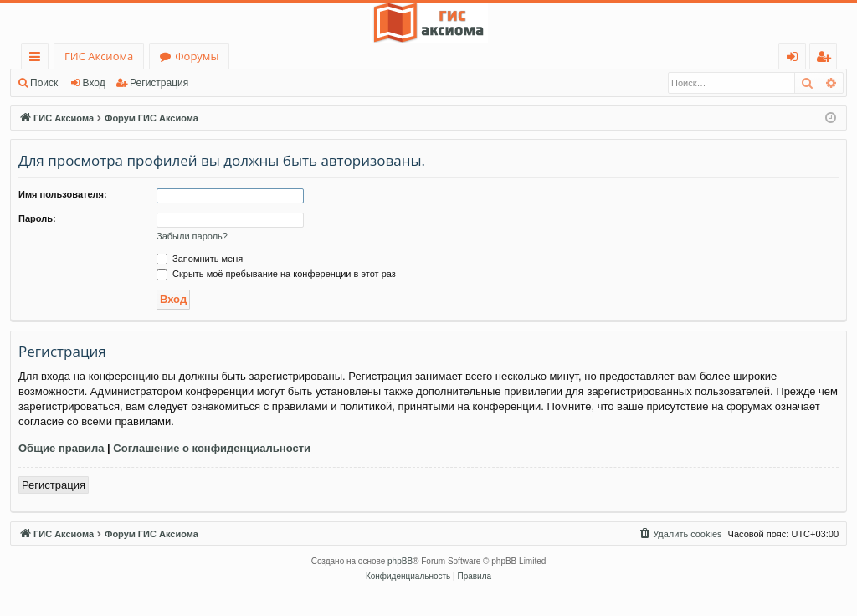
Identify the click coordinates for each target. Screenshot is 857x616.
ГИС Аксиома (99, 56)
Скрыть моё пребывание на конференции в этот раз (276, 274)
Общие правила (61, 448)
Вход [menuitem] (795, 59)
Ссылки (38, 59)
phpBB (400, 561)
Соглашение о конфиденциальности (212, 448)
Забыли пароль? (192, 236)
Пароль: (37, 218)
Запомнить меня (200, 259)
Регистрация (159, 83)
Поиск (44, 83)
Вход (94, 83)
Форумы (197, 56)
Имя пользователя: (63, 194)
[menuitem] (680, 534)
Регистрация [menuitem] (827, 59)
